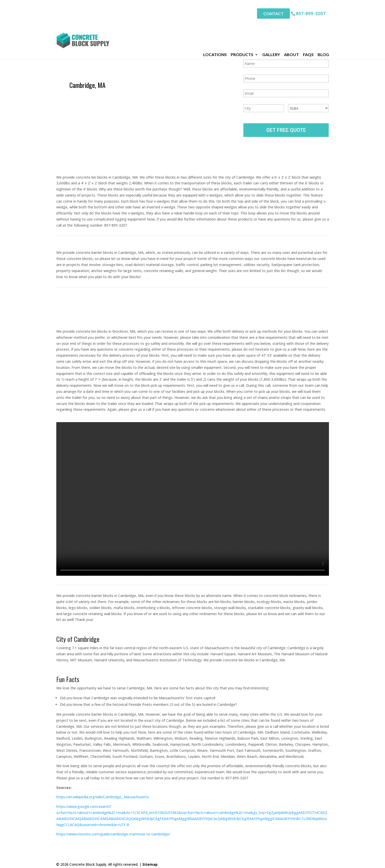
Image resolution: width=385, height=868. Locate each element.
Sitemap (150, 861)
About (291, 22)
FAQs (308, 22)
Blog (323, 22)
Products (242, 22)
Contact (273, 10)
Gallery (271, 22)
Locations (215, 22)
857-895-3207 (311, 10)
